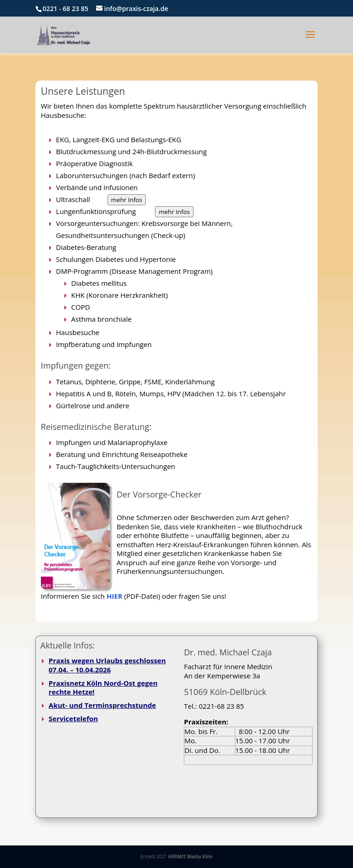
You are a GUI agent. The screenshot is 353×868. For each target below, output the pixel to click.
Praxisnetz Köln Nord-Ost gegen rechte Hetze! (103, 688)
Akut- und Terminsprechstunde (102, 705)
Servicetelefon (73, 718)
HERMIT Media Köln (191, 856)
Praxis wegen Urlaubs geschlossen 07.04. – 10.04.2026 (107, 665)
